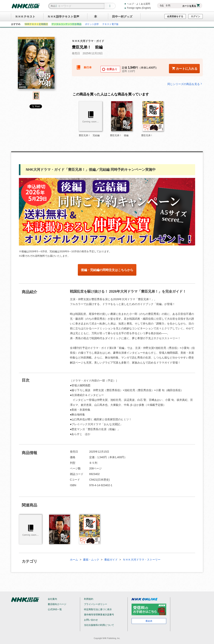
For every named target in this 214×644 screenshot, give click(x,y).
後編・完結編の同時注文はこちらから (107, 270)
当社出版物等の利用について (99, 625)
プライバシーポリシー (96, 604)
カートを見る (191, 6)
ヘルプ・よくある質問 (138, 4)
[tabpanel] (36, 64)
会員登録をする (175, 16)
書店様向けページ (57, 604)
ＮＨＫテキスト (25, 17)
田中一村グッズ (122, 17)
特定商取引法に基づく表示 (98, 609)
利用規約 (89, 599)
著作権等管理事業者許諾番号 (99, 615)
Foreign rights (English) (139, 8)
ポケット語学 (92, 24)
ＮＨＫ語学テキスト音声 (63, 17)
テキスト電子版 (110, 24)
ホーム (74, 560)
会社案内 (52, 599)
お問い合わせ (91, 620)
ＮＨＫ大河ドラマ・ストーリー (142, 560)
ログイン (196, 16)
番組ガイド (111, 560)
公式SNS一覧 (55, 609)
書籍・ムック (91, 560)
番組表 (149, 621)
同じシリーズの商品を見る (185, 84)
